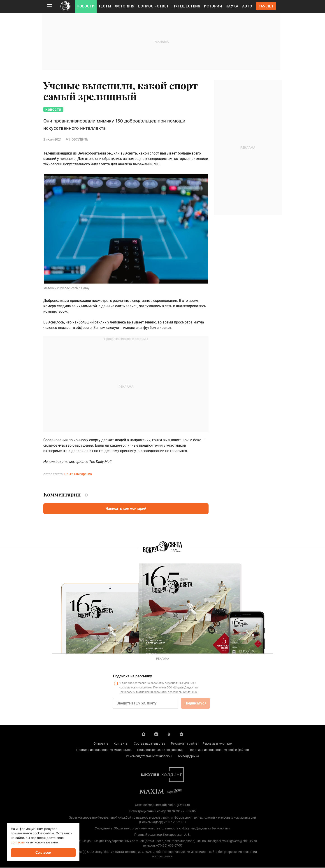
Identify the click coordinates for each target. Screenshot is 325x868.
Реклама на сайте (184, 744)
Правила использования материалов (104, 750)
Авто (247, 6)
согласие (18, 842)
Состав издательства (150, 744)
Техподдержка (188, 757)
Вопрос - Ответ (153, 6)
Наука (232, 6)
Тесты (105, 6)
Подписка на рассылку (132, 677)
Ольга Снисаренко (78, 474)
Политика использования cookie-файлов (219, 750)
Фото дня (125, 6)
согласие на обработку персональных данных (164, 683)
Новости (86, 6)
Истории (213, 6)
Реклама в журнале (217, 744)
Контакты (121, 744)
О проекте (101, 744)
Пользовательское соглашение (160, 750)
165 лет (266, 6)
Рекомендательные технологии (149, 757)
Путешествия (186, 6)
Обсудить (77, 140)
